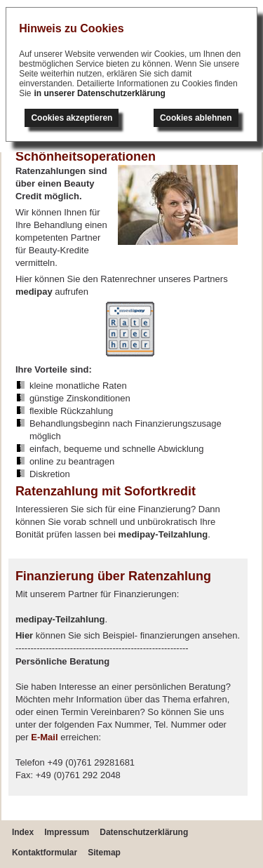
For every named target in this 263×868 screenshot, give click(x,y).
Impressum (67, 832)
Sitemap (104, 853)
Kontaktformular (45, 853)
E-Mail (44, 737)
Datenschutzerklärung (144, 832)
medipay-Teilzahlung (163, 534)
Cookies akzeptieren (72, 118)
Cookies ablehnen (196, 118)
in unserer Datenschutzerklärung (100, 93)
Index (23, 832)
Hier (24, 635)
